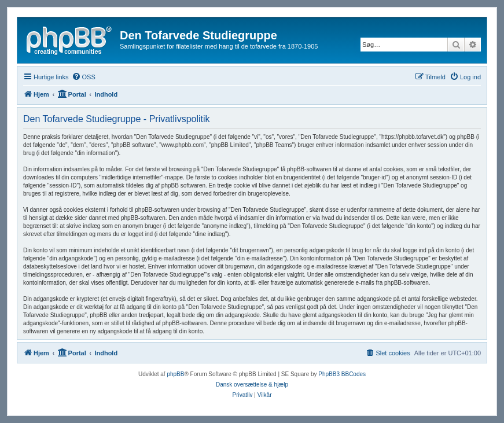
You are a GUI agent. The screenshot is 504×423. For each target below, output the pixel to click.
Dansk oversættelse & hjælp (252, 385)
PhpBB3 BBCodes (342, 374)
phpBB (175, 374)
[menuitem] (84, 77)
